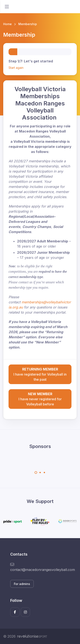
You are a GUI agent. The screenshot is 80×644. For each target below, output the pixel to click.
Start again (16, 68)
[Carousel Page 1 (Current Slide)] (36, 473)
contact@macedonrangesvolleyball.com (40, 567)
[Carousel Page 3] (44, 473)
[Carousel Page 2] (40, 473)
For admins (22, 584)
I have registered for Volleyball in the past (40, 374)
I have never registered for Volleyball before (40, 399)
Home (7, 24)
